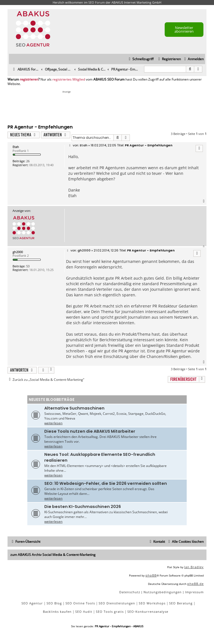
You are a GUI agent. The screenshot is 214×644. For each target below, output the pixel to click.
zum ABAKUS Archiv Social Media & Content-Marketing (53, 555)
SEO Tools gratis (110, 612)
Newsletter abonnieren (184, 29)
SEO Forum (97, 2)
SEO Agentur (32, 603)
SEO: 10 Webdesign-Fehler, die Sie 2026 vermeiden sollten (106, 483)
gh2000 (18, 252)
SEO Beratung (181, 603)
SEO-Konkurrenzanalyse (148, 612)
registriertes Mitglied (69, 79)
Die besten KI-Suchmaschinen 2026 (83, 507)
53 (28, 266)
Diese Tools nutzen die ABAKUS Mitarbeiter (90, 431)
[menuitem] (193, 59)
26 (28, 161)
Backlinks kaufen (57, 612)
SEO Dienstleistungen (117, 603)
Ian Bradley (194, 567)
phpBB (151, 575)
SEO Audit (84, 612)
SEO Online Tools (80, 603)
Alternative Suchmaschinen (74, 408)
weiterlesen (53, 423)
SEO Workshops (152, 603)
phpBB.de (195, 584)
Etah (16, 147)
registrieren (29, 79)
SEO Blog (54, 603)
